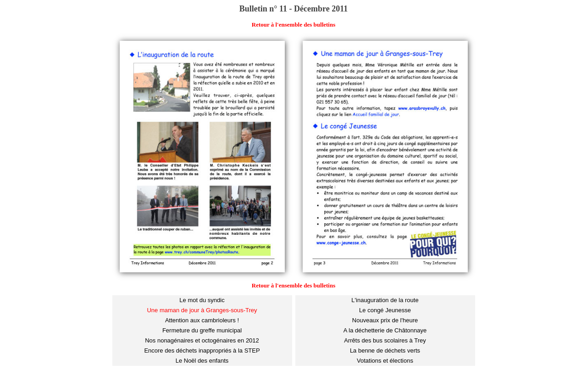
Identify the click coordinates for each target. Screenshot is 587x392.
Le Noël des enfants (202, 361)
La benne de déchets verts (385, 351)
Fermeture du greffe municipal (202, 330)
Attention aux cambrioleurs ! (202, 320)
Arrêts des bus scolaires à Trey (385, 340)
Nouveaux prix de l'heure (385, 320)
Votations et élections (385, 361)
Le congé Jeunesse (385, 310)
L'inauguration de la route (385, 300)
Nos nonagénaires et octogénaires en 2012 (202, 340)
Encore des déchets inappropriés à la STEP (202, 351)
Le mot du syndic (202, 300)
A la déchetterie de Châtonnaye (385, 330)
